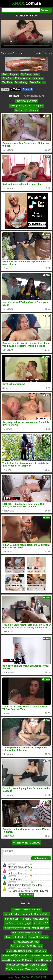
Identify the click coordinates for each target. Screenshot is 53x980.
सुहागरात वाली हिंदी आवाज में (14, 956)
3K (38, 53)
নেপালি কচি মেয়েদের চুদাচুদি (18, 923)
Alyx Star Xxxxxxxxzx (17, 965)
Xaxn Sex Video (38, 965)
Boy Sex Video (42, 914)
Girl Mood (27, 960)
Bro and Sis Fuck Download (18, 914)
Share (5, 89)
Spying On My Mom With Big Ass (26, 105)
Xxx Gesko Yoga (14, 969)
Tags (18, 977)
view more (27, 895)
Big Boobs (26, 74)
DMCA (25, 977)
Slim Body (7, 78)
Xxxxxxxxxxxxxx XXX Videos (26, 910)
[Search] (21, 10)
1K (47, 53)
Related (14, 96)
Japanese (38, 78)
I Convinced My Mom (26, 101)
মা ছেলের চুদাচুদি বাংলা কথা (17, 928)
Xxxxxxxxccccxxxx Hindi (27, 942)
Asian (36, 74)
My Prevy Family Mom (26, 110)
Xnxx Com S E (41, 923)
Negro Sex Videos (11, 960)
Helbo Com (41, 951)
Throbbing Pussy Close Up (34, 919)
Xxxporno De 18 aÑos (40, 956)
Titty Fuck (7, 82)
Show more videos (26, 843)
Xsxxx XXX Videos (38, 937)
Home (10, 977)
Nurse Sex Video (43, 960)
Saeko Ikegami (10, 74)
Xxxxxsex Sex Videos (36, 969)
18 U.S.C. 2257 (39, 977)
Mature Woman (23, 78)
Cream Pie (35, 82)
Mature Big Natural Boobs (20, 951)
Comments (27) (34, 96)
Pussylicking (21, 82)
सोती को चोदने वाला (41, 928)
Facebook (27, 89)
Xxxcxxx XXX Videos (16, 937)
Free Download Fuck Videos (26, 933)
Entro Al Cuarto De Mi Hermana (26, 946)
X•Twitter (15, 89)
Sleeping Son (12, 919)
